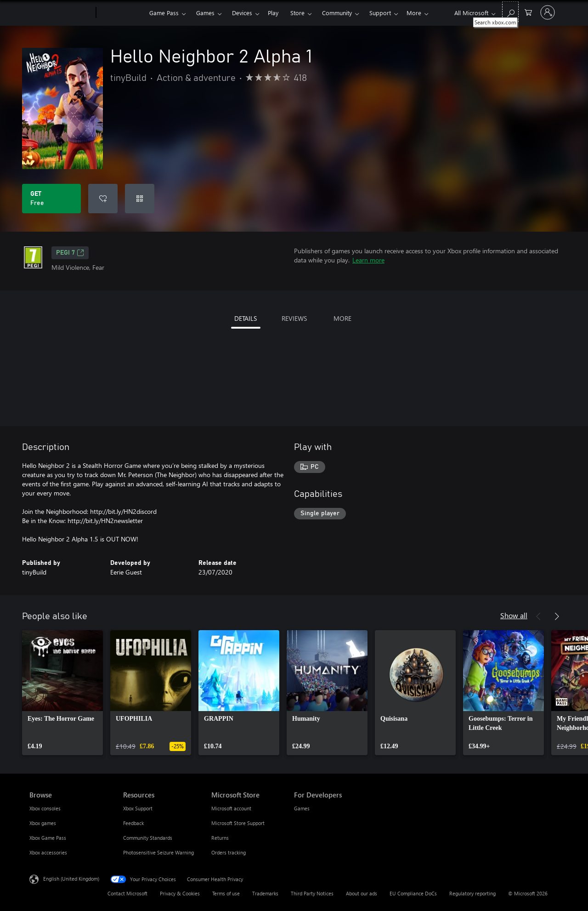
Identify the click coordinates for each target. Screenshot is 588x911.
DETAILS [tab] (246, 318)
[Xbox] (122, 13)
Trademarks (265, 893)
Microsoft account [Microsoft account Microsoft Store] (231, 808)
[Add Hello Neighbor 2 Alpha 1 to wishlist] (103, 199)
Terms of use (226, 893)
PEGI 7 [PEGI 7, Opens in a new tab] (70, 253)
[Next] (557, 616)
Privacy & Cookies (180, 893)
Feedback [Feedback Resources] (133, 823)
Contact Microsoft (127, 893)
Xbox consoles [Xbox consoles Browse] (45, 808)
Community (337, 13)
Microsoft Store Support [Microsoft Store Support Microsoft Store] (238, 823)
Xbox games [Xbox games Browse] (43, 823)
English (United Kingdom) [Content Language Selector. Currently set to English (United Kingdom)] (71, 879)
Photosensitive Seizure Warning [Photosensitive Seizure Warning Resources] (158, 852)
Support (380, 13)
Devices (242, 13)
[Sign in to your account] (548, 12)
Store (297, 13)
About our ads (362, 893)
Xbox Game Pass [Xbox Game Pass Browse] (48, 838)
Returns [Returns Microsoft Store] (220, 838)
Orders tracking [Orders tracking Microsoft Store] (229, 852)
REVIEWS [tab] (294, 318)
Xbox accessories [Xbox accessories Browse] (48, 852)
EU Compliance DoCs (413, 893)
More (414, 13)
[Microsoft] (61, 13)
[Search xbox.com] (510, 12)
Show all (514, 615)
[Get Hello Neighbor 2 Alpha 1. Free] (51, 199)
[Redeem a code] (140, 199)
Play (273, 13)
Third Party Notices (312, 893)
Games (205, 13)
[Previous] (538, 616)
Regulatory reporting (472, 893)
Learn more (368, 260)
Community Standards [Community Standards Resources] (148, 838)
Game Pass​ (164, 13)
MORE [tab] (342, 318)
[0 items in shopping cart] (528, 12)
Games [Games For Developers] (302, 808)
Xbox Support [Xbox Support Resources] (138, 808)
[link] (62, 693)
